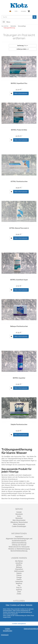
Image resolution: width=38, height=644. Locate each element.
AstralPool (19, 563)
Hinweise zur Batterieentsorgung (19, 549)
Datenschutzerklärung (19, 543)
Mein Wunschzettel (19, 520)
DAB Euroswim (19, 571)
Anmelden (23, 11)
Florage (19, 577)
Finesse (19, 575)
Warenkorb (19, 514)
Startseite (13, 26)
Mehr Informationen (21, 93)
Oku (19, 586)
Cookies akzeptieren (19, 624)
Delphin (19, 573)
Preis (23, 46)
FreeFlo (19, 579)
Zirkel (19, 592)
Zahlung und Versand (19, 545)
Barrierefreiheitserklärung (19, 551)
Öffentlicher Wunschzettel (19, 522)
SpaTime (19, 590)
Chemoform (19, 569)
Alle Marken (19, 561)
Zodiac (19, 594)
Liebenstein (19, 581)
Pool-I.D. (19, 588)
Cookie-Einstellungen (19, 526)
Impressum (19, 537)
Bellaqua (19, 567)
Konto (19, 516)
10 (23, 49)
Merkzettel (19, 518)
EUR (16, 11)
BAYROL (19, 565)
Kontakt (19, 512)
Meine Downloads (19, 524)
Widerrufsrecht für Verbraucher (19, 547)
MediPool (19, 584)
